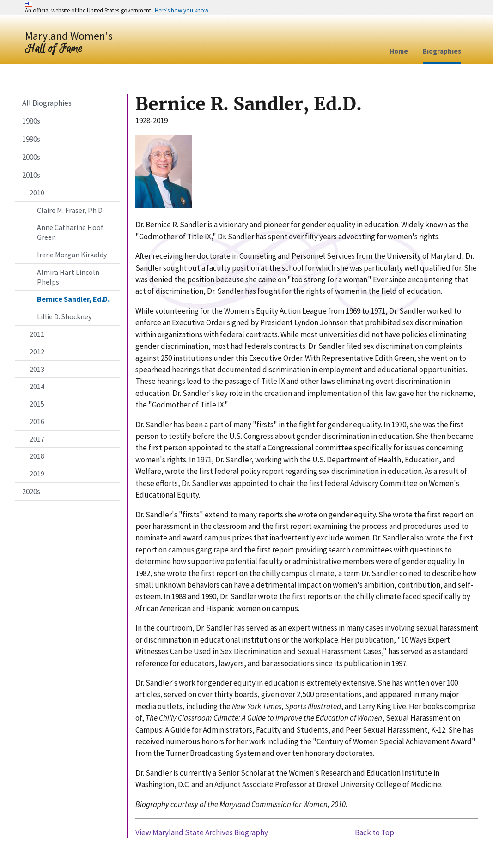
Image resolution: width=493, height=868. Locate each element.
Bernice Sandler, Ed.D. (73, 299)
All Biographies (47, 103)
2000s (31, 157)
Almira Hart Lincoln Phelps (68, 277)
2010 (37, 193)
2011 (37, 334)
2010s (31, 175)
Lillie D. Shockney (64, 316)
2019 (37, 473)
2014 (37, 386)
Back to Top (374, 832)
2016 (37, 421)
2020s (31, 492)
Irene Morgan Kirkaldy (72, 255)
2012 (37, 352)
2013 (37, 369)
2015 (37, 404)
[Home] (69, 42)
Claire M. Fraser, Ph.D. (70, 210)
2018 (37, 456)
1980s (31, 121)
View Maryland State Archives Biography (202, 832)
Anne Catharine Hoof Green (70, 232)
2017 (37, 439)
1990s (31, 139)
